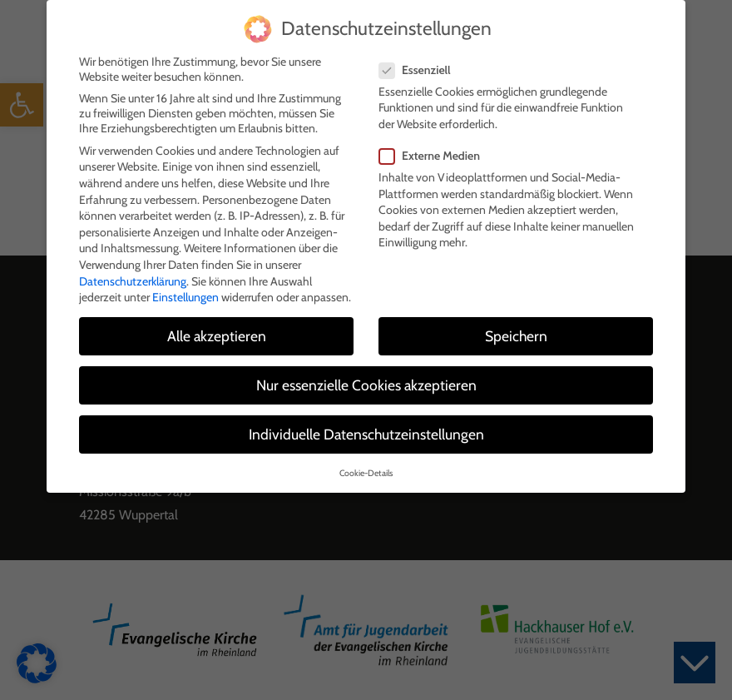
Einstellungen (185, 293)
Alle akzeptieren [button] (217, 332)
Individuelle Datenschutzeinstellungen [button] (366, 431)
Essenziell (420, 66)
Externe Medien (435, 151)
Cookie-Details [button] (366, 469)
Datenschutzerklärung (133, 277)
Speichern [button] (516, 332)
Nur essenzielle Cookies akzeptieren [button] (366, 382)
